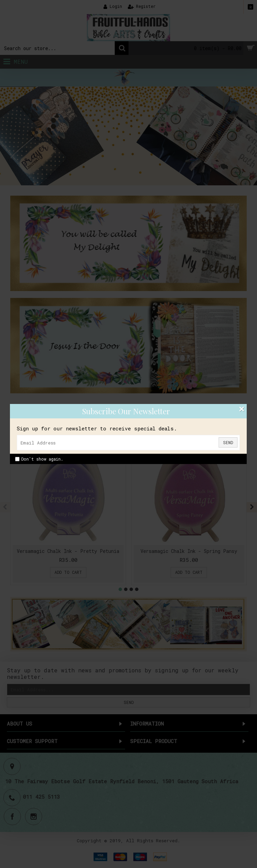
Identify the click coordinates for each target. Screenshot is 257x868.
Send (228, 442)
